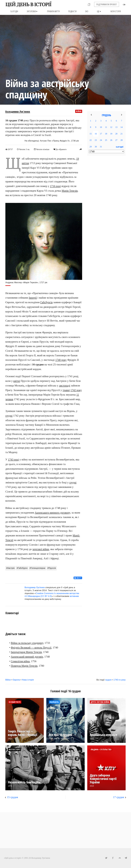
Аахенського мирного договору (52, 512)
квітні (17, 381)
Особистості (15, 702)
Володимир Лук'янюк (18, 112)
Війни (79, 111)
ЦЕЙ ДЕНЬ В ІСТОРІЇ (28, 4)
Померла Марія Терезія (24, 666)
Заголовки (33, 11)
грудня (108, 680)
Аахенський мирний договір (27, 657)
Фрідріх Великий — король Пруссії (31, 647)
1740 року (61, 360)
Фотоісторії (14, 749)
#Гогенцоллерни (37, 568)
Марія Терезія (70, 191)
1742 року (76, 390)
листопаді (65, 385)
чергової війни (41, 549)
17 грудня (118, 797)
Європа (16, 680)
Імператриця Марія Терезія (26, 652)
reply (81, 149)
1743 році (13, 460)
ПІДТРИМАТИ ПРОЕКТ (107, 4)
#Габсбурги (22, 568)
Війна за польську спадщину (27, 643)
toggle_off (124, 5)
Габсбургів (46, 302)
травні (66, 390)
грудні (9, 416)
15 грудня (13, 797)
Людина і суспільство (101, 749)
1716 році (55, 186)
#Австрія (10, 568)
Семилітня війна (20, 661)
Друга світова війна (100, 702)
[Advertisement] (106, 200)
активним (74, 596)
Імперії (33, 298)
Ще (99, 11)
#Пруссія (52, 568)
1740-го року (120, 680)
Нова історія (28, 680)
